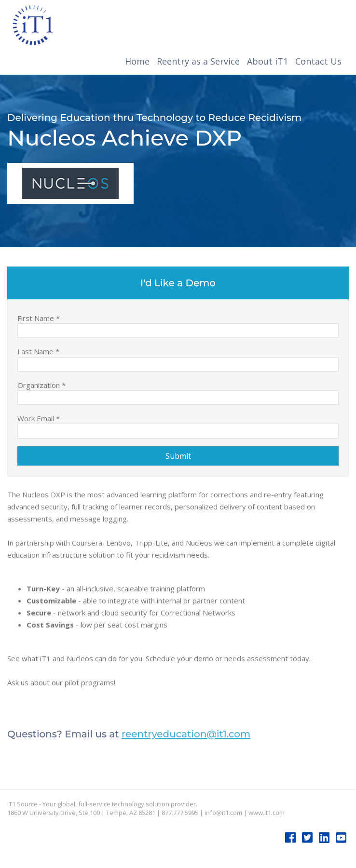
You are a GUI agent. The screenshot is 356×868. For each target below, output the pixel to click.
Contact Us (318, 61)
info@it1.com (223, 813)
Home (137, 61)
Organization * (41, 385)
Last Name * (38, 351)
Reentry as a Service (198, 61)
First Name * (39, 318)
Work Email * (39, 418)
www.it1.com (267, 813)
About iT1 (267, 61)
